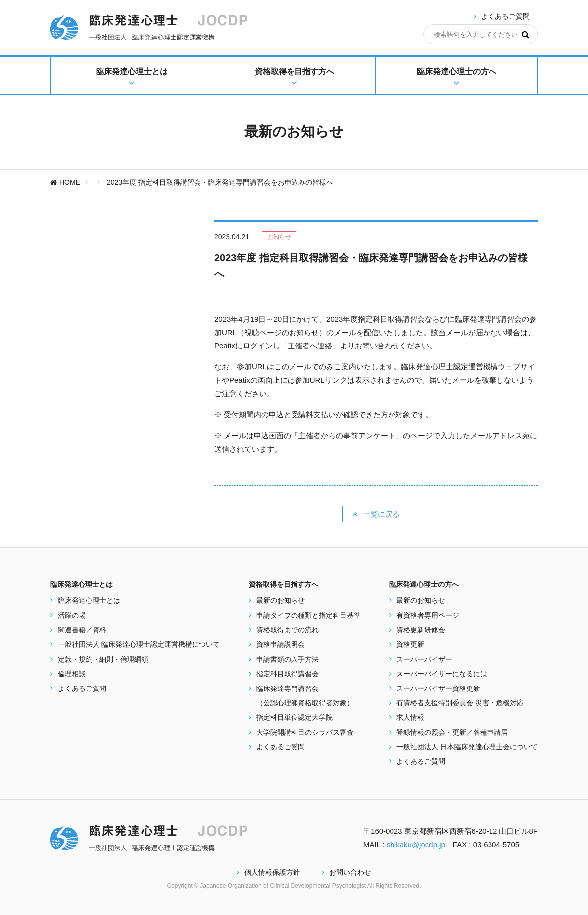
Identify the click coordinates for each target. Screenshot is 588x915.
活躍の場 (72, 615)
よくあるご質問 (505, 16)
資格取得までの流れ (288, 630)
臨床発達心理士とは (89, 600)
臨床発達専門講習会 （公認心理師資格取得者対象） (305, 696)
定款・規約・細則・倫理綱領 (103, 659)
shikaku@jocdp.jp (416, 845)
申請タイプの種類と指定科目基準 (308, 615)
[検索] (526, 34)
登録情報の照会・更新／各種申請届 (452, 732)
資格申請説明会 (281, 644)
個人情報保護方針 (268, 872)
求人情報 (410, 717)
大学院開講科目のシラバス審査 (305, 732)
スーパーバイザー (424, 659)
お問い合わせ (346, 872)
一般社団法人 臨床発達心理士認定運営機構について (139, 644)
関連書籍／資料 (82, 630)
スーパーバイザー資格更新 (438, 688)
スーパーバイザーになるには (442, 674)
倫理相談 (72, 674)
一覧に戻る (376, 514)
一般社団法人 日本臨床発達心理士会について (467, 747)
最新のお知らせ (281, 600)
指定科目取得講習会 (288, 674)
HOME (65, 182)
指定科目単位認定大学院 (294, 717)
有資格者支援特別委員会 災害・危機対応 (460, 703)
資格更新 (410, 644)
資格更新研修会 (421, 630)
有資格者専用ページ (428, 615)
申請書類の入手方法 (288, 659)
